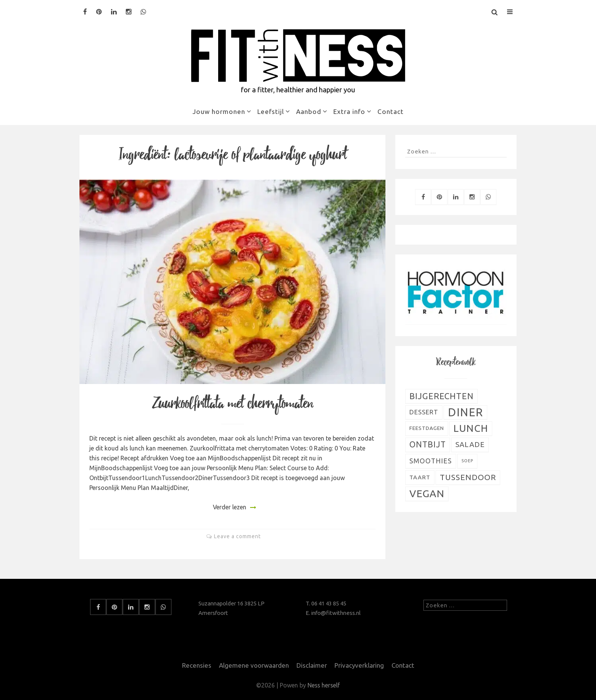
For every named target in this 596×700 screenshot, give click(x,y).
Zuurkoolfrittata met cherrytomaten (233, 404)
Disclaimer (311, 665)
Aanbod (309, 111)
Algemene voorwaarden (253, 665)
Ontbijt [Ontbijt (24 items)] (428, 444)
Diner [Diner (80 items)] (465, 412)
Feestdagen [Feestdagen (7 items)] (427, 428)
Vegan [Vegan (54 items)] (427, 493)
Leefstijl (271, 111)
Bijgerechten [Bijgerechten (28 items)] (441, 396)
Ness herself (324, 685)
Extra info (349, 111)
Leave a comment (237, 536)
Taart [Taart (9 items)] (420, 477)
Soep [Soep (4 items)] (467, 461)
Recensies (196, 665)
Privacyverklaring (359, 665)
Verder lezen (229, 507)
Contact (391, 111)
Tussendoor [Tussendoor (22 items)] (468, 477)
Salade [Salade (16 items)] (470, 444)
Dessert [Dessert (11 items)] (424, 412)
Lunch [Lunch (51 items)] (471, 428)
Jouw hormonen (219, 111)
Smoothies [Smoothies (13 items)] (431, 461)
